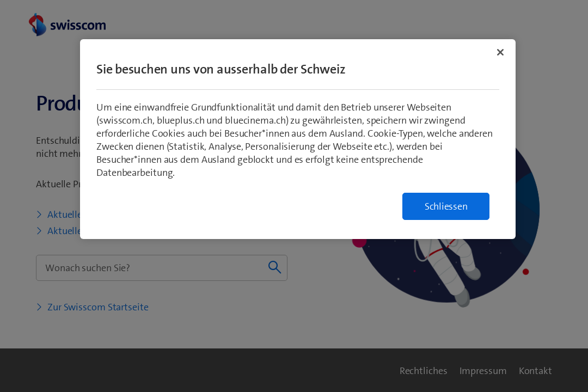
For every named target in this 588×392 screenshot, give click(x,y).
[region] (298, 139)
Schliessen (446, 206)
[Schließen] (500, 52)
